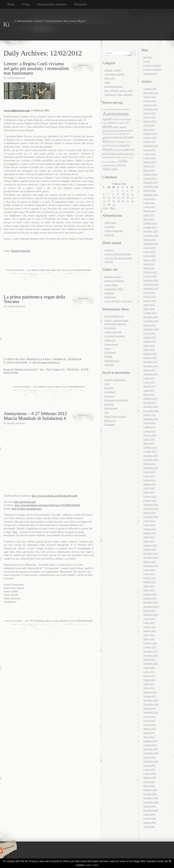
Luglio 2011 (149, 672)
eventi (107, 82)
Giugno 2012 (149, 627)
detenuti (35, 270)
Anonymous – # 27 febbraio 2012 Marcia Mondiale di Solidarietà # (35, 416)
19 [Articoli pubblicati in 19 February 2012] (132, 198)
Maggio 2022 (150, 162)
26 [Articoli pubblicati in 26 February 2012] (132, 201)
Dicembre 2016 (151, 407)
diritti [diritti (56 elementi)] (107, 127)
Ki (7, 25)
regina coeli (56, 270)
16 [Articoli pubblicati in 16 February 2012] (118, 198)
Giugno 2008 (149, 818)
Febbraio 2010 (150, 741)
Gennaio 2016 (150, 451)
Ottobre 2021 (150, 191)
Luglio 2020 (149, 252)
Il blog (26, 4)
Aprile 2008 (149, 827)
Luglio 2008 (149, 814)
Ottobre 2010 (150, 708)
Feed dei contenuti (152, 65)
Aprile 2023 (149, 125)
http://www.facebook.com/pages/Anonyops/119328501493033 (47, 505)
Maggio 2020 (150, 260)
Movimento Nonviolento (116, 400)
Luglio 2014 (149, 525)
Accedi (147, 61)
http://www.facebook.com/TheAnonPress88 (54, 496)
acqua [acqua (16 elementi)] (105, 109)
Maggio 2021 (150, 211)
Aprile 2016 (149, 439)
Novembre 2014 (151, 509)
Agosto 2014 (149, 521)
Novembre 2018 (151, 321)
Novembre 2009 (151, 753)
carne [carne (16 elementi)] (105, 123)
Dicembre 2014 (151, 505)
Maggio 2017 (150, 386)
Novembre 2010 (151, 704)
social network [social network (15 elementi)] (127, 158)
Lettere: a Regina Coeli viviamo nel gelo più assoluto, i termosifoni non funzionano (36, 68)
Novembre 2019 (151, 284)
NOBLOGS (110, 340)
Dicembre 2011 (151, 651)
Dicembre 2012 (151, 602)
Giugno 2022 (149, 158)
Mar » (113, 208)
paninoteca (42, 387)
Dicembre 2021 (151, 182)
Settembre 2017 (151, 374)
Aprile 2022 (149, 166)
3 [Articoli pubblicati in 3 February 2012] (122, 191)
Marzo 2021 (149, 219)
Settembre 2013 (151, 566)
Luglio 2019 (149, 293)
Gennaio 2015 (150, 501)
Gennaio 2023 (150, 138)
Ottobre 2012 (150, 611)
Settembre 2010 (151, 712)
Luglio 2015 (149, 476)
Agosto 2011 (149, 668)
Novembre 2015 (151, 460)
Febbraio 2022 (150, 174)
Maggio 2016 (150, 435)
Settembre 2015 (151, 468)
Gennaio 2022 (150, 178)
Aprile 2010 (149, 733)
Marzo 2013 (149, 590)
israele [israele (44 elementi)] (129, 137)
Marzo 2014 (149, 541)
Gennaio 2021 (150, 227)
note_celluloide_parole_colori (119, 91)
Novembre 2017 (151, 366)
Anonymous (40, 621)
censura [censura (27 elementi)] (112, 123)
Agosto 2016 (149, 423)
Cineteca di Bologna (114, 281)
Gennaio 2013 (150, 598)
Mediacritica (110, 297)
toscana (51, 387)
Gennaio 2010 (150, 745)
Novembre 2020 (151, 236)
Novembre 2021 (151, 186)
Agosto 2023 (149, 113)
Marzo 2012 (149, 639)
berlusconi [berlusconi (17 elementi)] (118, 119)
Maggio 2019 (150, 301)
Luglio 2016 (149, 427)
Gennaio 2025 (150, 101)
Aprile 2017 (149, 390)
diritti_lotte (110, 78)
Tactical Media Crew (114, 316)
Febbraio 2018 (150, 354)
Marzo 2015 (149, 492)
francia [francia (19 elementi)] (106, 134)
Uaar (107, 412)
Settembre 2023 (151, 109)
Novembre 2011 (151, 655)
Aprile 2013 (149, 586)
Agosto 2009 (149, 765)
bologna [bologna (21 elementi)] (128, 119)
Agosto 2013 (149, 570)
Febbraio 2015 (150, 496)
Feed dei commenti (152, 69)
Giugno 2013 (149, 578)
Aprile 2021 (149, 215)
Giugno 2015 (149, 480)
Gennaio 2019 (150, 313)
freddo (42, 270)
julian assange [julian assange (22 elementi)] (117, 142)
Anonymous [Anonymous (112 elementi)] (116, 114)
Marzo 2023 (149, 130)
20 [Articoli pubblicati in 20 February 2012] (104, 201)
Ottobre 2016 (150, 415)
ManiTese (109, 388)
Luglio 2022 (149, 154)
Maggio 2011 (150, 680)
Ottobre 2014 (150, 513)
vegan (57, 387)
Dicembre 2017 (151, 362)
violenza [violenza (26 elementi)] (121, 165)
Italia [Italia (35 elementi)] (106, 141)
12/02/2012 (83, 65)
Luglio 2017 (149, 378)
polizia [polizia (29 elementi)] (121, 154)
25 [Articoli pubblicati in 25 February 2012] (128, 201)
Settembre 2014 (151, 517)
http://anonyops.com (25, 502)
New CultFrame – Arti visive (118, 301)
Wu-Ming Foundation (115, 336)
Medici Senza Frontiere (115, 417)
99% (32, 621)
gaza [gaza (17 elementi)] (112, 134)
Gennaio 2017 (150, 403)
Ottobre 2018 (150, 325)
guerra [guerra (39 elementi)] (107, 137)
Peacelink (109, 404)
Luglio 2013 (149, 574)
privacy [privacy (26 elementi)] (130, 154)
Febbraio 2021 (150, 223)
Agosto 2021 (149, 199)
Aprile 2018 (149, 346)
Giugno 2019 (149, 297)
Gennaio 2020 (150, 276)
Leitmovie (109, 293)
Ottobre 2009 (150, 757)
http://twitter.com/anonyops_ (27, 509)
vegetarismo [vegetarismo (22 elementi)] (109, 165)
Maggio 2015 (150, 484)
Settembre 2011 (151, 663)
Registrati (148, 57)
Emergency (110, 396)
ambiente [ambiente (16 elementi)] (126, 109)
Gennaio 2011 (150, 696)
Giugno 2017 (149, 382)
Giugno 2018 (149, 337)
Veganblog (109, 227)
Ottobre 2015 (150, 464)
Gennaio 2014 (150, 549)
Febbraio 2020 (150, 272)
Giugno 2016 (149, 431)
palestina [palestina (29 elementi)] (129, 150)
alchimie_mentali (113, 70)
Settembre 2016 (151, 419)
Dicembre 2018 (151, 317)
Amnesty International (115, 380)
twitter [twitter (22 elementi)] (112, 162)
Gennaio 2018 (150, 358)
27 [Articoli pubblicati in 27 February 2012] (104, 205)
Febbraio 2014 (150, 545)
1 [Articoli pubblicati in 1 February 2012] (113, 191)
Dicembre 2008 (151, 798)
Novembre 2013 (151, 557)
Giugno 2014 (149, 529)
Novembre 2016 (151, 411)
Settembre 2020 (151, 244)
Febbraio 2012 (150, 643)
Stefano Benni (111, 285)
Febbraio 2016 (150, 447)
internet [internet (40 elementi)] (118, 137)
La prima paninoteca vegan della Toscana (34, 299)
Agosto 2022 (149, 150)
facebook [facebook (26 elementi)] (122, 131)
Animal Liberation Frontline (118, 254)
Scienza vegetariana (114, 231)
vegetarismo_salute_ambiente (118, 95)
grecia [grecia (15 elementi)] (117, 134)
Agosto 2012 (149, 619)
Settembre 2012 (151, 615)
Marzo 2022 (149, 170)
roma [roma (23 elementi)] (118, 157)
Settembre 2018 (151, 329)
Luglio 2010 (149, 721)
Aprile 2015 (149, 488)
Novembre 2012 (151, 607)
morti (48, 270)
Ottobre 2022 (150, 142)
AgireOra (109, 250)
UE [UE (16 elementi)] (117, 162)
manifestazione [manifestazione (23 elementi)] (111, 146)
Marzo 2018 (149, 350)
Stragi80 (108, 356)
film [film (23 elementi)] (130, 131)
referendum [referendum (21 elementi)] (108, 157)
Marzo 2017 (149, 394)
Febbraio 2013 (150, 594)
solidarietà (63, 621)
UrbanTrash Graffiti (114, 289)
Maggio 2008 (150, 823)
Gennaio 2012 (150, 647)
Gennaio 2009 (150, 794)
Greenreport (110, 352)
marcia (48, 621)
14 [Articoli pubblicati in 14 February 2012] (109, 198)
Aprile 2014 (149, 537)
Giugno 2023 (149, 117)
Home (11, 4)
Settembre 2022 (151, 146)
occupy (55, 621)
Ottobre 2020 (150, 240)
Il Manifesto (110, 328)
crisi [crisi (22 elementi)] (126, 123)
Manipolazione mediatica (52, 4)
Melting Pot (110, 421)
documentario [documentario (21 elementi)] (110, 131)
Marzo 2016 (149, 443)
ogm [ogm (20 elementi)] (116, 150)
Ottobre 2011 (149, 659)
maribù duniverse (16, 78)
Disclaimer (80, 4)
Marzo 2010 (149, 737)
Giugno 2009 (149, 774)
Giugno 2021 (149, 207)
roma (64, 270)
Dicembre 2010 (151, 700)
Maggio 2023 (150, 121)
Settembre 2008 (151, 810)
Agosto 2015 (149, 472)
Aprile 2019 (149, 305)
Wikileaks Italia (112, 361)
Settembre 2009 (151, 761)
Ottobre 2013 (150, 562)
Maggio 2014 (150, 533)
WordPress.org (150, 74)
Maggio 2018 (150, 341)
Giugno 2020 (149, 256)
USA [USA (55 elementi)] (123, 161)
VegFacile (109, 235)
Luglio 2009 (149, 770)
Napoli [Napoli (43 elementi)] (108, 149)
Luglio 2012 (149, 623)
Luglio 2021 (149, 203)
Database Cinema (113, 277)
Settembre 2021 (151, 195)
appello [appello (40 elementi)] (108, 119)
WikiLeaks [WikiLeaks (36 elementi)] (110, 169)
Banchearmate (111, 408)
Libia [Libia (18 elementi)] (128, 142)
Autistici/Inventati (113, 332)
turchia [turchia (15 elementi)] (105, 162)
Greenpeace (110, 392)
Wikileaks (109, 365)
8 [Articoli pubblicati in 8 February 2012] (113, 194)
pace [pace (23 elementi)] (121, 150)
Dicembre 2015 (151, 456)
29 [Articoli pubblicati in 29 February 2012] (114, 205)
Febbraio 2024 (150, 105)
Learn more (92, 865)
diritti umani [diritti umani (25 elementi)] (119, 127)
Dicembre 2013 (151, 553)
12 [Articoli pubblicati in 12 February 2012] (132, 194)
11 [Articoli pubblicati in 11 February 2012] (128, 194)
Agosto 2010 (149, 717)
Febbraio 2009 (150, 790)
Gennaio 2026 (150, 89)
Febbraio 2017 (150, 399)
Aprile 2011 (149, 684)
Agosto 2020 (149, 248)
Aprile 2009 (149, 782)
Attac (107, 384)
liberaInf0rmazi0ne (83, 270)
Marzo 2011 (149, 688)
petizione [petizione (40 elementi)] (109, 154)
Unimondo (109, 425)
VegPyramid (110, 223)
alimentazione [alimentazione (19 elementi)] (115, 109)
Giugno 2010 (149, 725)
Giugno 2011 (149, 676)
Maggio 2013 (150, 582)
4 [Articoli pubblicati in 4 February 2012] (127, 191)
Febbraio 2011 (150, 692)
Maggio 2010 (150, 729)
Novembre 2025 (151, 93)
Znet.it (107, 348)
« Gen (105, 208)
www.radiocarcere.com (17, 110)
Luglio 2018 (149, 333)
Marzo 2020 (149, 268)
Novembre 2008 (151, 802)
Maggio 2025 (150, 97)
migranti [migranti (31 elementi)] (125, 145)
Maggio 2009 (150, 778)
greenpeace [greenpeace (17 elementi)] (125, 134)
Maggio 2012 (150, 631)
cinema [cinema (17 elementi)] (120, 123)
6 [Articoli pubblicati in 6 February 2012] (104, 194)
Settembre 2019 (151, 288)
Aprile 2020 (149, 264)
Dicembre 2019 (151, 280)
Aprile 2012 (149, 635)
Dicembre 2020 (151, 231)
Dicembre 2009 (151, 749)
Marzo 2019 (149, 309)
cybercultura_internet (114, 74)
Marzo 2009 (149, 786)
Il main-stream (111, 344)
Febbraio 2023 (150, 134)
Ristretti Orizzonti (21, 251)
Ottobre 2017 (150, 370)
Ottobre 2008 (150, 806)
